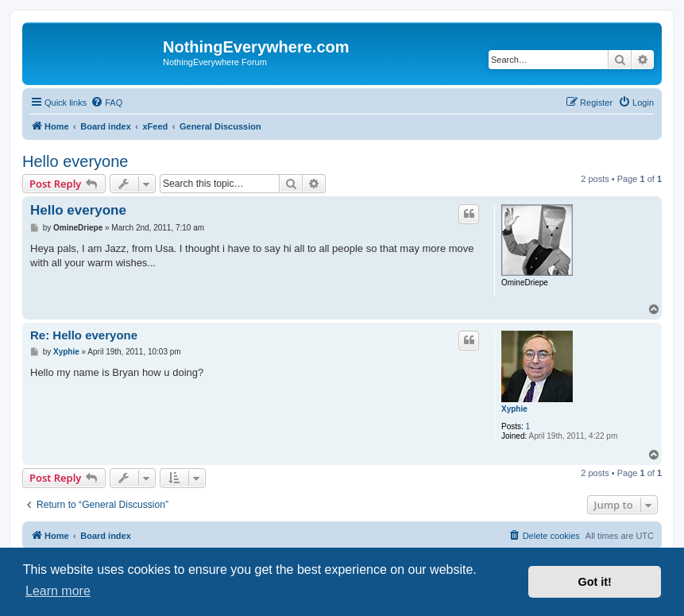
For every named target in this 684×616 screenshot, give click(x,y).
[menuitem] (106, 103)
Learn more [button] (58, 591)
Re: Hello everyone (84, 335)
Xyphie (514, 409)
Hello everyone (75, 161)
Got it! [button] (595, 582)
